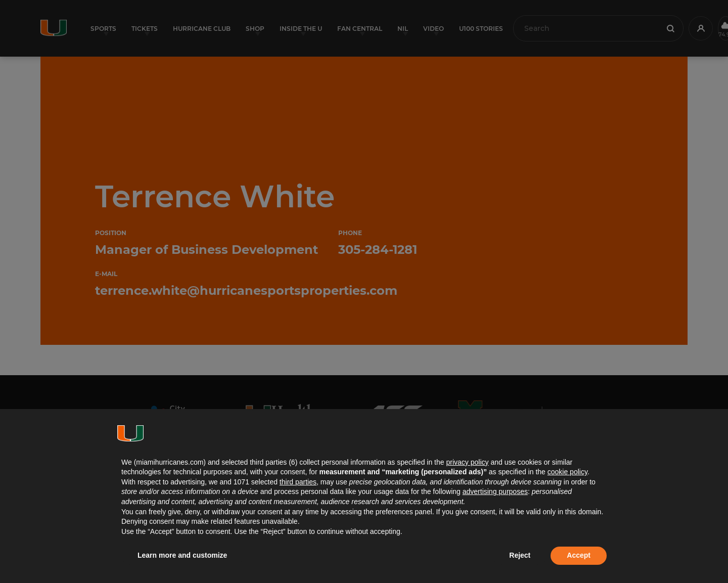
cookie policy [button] (567, 472)
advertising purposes (495, 491)
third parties (298, 482)
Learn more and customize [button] (182, 555)
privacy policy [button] (467, 462)
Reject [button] (520, 555)
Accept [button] (579, 555)
